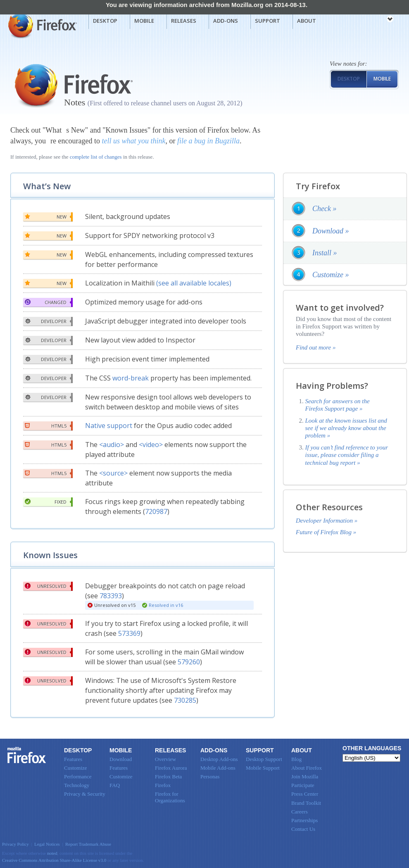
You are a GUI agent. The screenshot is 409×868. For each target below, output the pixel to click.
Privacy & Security (85, 794)
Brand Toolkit (306, 803)
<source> (113, 473)
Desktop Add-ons (219, 759)
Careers (300, 812)
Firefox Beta (168, 776)
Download (121, 759)
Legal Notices (47, 844)
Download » (331, 231)
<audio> (112, 445)
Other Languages (372, 748)
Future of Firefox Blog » (326, 532)
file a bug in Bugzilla (208, 141)
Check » (324, 209)
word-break (131, 378)
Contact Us (303, 829)
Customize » (331, 275)
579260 (189, 662)
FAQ (115, 785)
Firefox (27, 755)
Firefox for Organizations (170, 797)
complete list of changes (96, 157)
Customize (76, 768)
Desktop (105, 21)
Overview (165, 759)
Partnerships (304, 820)
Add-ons (226, 21)
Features (73, 759)
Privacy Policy (15, 844)
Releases (184, 21)
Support (268, 21)
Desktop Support (264, 759)
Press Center (305, 794)
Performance (78, 776)
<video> (151, 445)
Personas (210, 776)
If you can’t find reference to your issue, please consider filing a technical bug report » (347, 455)
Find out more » (316, 347)
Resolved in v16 (166, 605)
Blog (296, 759)
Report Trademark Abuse (88, 844)
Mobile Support (263, 768)
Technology (77, 785)
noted (52, 853)
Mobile (144, 21)
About (307, 21)
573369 (129, 633)
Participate (303, 785)
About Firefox (307, 768)
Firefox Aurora (171, 768)
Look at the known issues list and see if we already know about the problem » (346, 428)
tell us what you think (133, 141)
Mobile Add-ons (218, 768)
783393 (111, 596)
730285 (185, 700)
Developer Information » (327, 521)
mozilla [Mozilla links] (372, 20)
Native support (109, 426)
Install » (325, 253)
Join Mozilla (305, 776)
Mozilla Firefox (42, 25)
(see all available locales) (194, 283)
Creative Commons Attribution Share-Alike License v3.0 (54, 860)
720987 (156, 511)
